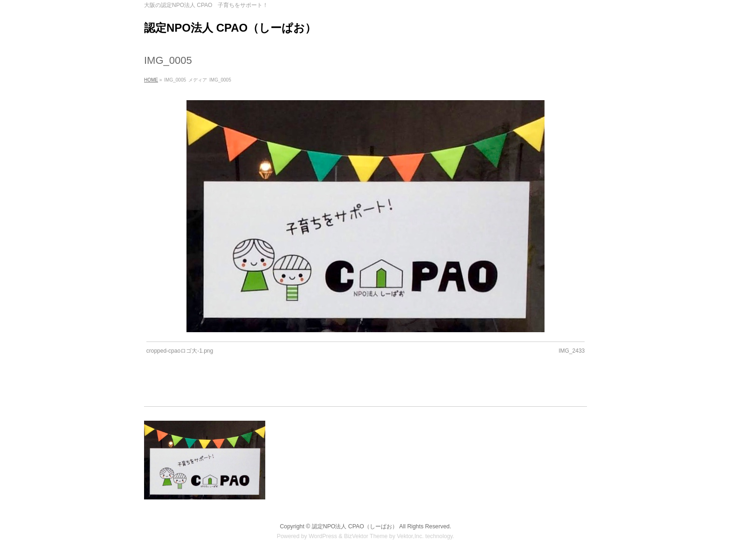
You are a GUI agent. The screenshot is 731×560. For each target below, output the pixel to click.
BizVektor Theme (366, 536)
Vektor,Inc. (410, 536)
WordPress (323, 536)
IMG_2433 (572, 351)
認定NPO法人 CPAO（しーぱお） (230, 28)
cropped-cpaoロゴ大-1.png (180, 351)
